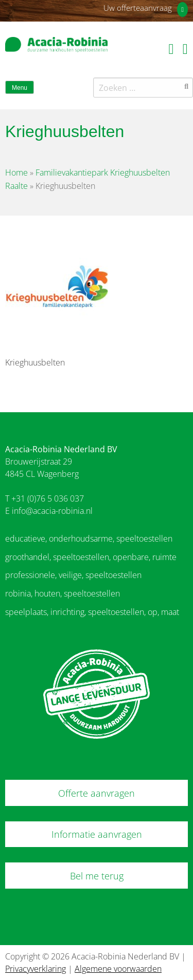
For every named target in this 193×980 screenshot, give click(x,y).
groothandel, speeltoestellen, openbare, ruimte (91, 557)
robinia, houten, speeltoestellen (63, 593)
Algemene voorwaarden (118, 969)
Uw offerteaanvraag (138, 8)
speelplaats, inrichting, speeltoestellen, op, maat (92, 612)
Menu (20, 88)
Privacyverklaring (36, 969)
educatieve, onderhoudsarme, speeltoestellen (89, 539)
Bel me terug (97, 876)
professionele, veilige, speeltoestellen (73, 575)
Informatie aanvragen (97, 834)
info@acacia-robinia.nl (52, 511)
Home (16, 172)
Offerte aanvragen (97, 793)
